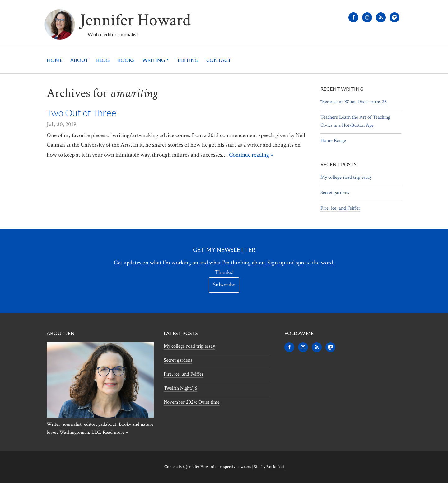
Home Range (333, 141)
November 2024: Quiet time (192, 402)
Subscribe (224, 285)
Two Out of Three (82, 112)
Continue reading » (251, 155)
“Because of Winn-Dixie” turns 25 (354, 102)
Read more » (115, 432)
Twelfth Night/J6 (180, 388)
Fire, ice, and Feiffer (340, 208)
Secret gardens (335, 193)
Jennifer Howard (144, 19)
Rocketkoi (275, 467)
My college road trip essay (346, 177)
